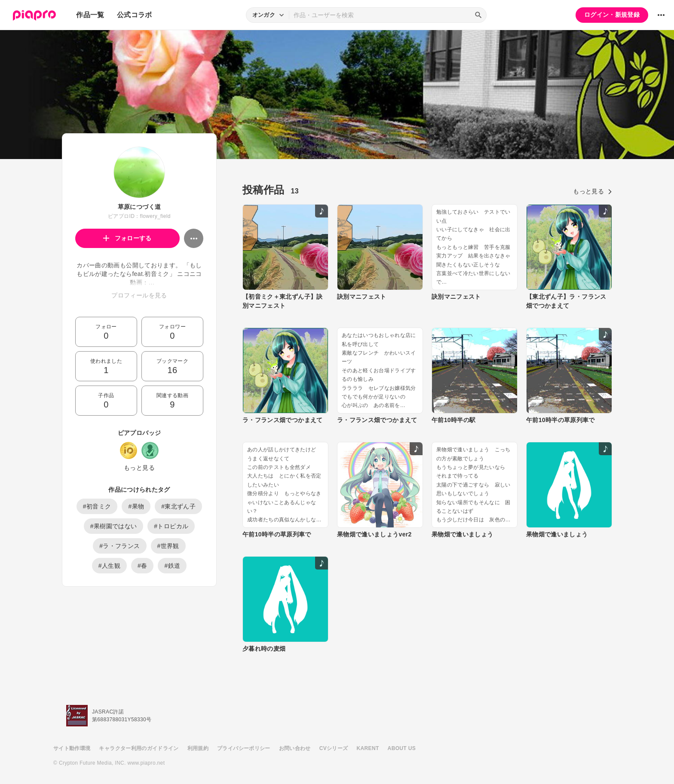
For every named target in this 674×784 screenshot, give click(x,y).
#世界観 (168, 546)
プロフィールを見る (139, 295)
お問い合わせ (295, 748)
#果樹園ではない (114, 526)
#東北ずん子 (178, 506)
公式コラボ (135, 15)
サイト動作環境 (72, 748)
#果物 (136, 506)
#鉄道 (172, 566)
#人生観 (109, 566)
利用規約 (198, 748)
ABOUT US (402, 748)
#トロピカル (171, 526)
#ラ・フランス (119, 546)
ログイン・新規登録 (612, 15)
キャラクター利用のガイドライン (139, 748)
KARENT (368, 748)
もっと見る (139, 468)
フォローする (127, 238)
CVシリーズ (334, 748)
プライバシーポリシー (244, 748)
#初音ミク (97, 506)
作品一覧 (90, 15)
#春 (142, 566)
